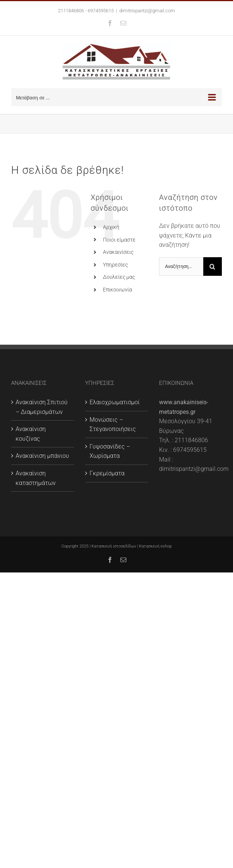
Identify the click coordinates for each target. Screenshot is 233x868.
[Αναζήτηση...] (181, 267)
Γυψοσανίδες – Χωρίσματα (110, 451)
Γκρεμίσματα (107, 473)
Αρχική (111, 227)
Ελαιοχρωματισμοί (115, 402)
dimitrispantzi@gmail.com (147, 11)
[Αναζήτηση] (213, 267)
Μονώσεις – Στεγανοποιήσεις (113, 425)
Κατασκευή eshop (155, 546)
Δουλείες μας (119, 277)
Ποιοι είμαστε (119, 240)
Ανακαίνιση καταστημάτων (36, 478)
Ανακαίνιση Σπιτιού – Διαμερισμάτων (42, 407)
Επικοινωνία (117, 290)
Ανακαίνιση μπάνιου (42, 456)
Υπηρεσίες (115, 265)
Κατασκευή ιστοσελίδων (114, 546)
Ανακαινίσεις (118, 252)
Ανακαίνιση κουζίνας (31, 434)
